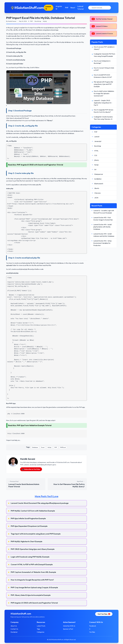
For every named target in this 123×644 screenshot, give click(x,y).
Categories (41, 632)
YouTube (92, 632)
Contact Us (15, 629)
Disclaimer (14, 632)
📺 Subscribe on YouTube (31, 469)
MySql (49, 447)
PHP (67, 8)
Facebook (93, 626)
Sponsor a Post (68, 629)
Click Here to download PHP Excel (17, 118)
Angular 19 (59, 8)
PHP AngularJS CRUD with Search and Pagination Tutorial (40, 165)
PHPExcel (63, 447)
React (73, 8)
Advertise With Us (69, 626)
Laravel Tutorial (80, 8)
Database (35, 447)
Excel (43, 447)
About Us (14, 626)
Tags (38, 629)
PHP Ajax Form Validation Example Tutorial (34, 425)
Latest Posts (41, 626)
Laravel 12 (48, 8)
